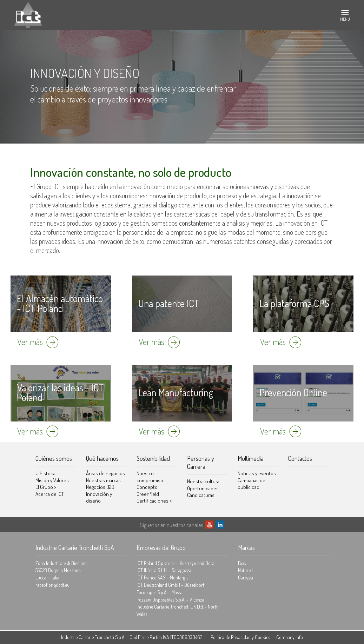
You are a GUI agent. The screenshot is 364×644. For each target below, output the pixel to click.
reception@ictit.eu (52, 585)
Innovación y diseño (99, 497)
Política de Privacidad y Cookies (240, 637)
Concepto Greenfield (148, 490)
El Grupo (46, 487)
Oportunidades (203, 488)
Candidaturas (201, 495)
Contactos (300, 458)
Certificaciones (154, 501)
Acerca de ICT (50, 494)
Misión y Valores (52, 480)
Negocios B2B (100, 487)
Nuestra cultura (203, 481)
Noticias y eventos (257, 473)
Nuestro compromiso (150, 477)
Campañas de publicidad (252, 484)
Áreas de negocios (105, 473)
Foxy (242, 563)
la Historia (45, 473)
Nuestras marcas (103, 480)
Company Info (290, 637)
